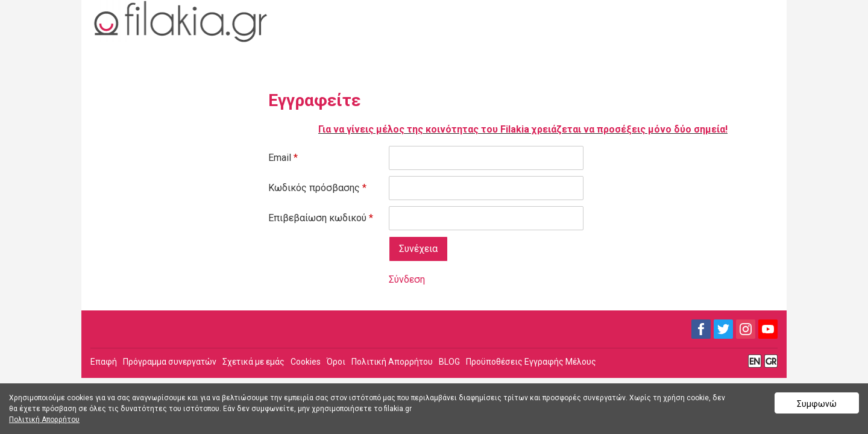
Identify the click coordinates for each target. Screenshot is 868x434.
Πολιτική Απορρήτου (392, 362)
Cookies (306, 362)
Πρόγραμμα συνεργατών (170, 362)
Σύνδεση (407, 279)
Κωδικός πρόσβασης (317, 188)
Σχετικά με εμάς (253, 362)
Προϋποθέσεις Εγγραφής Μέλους (531, 362)
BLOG (449, 362)
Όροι (336, 362)
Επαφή (104, 362)
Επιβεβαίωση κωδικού (321, 218)
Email (283, 158)
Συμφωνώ (817, 404)
